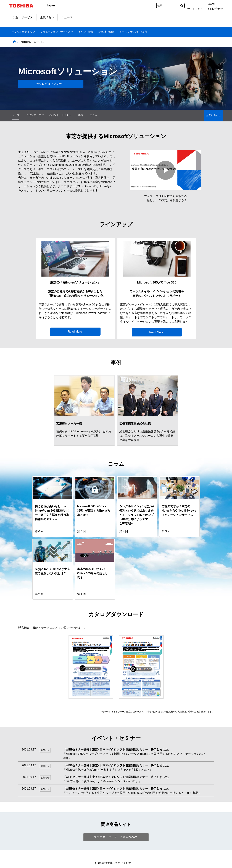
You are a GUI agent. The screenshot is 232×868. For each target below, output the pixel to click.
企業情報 (47, 17)
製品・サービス (23, 17)
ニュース (67, 17)
